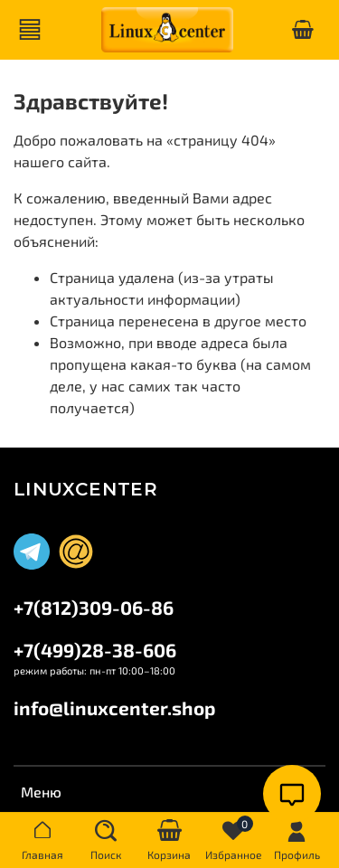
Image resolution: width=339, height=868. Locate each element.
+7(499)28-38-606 (95, 650)
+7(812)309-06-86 (94, 607)
